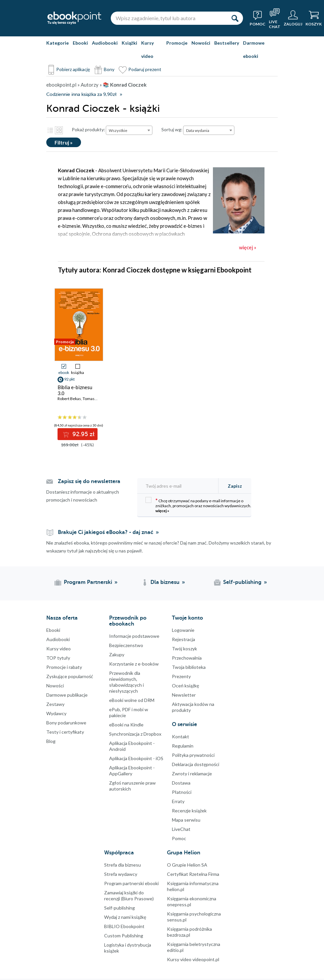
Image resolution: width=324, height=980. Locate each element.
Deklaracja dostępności (196, 764)
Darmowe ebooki (254, 49)
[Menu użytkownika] (293, 18)
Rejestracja (183, 639)
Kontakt (181, 736)
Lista (50, 130)
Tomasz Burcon (97, 399)
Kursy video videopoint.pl (193, 959)
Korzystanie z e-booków (134, 664)
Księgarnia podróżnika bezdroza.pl (189, 932)
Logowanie (183, 630)
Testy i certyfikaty (65, 732)
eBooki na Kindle (126, 725)
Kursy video (147, 49)
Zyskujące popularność (70, 676)
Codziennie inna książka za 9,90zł (81, 94)
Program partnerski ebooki (131, 883)
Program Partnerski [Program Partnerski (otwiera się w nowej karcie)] (88, 582)
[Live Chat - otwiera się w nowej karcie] (275, 18)
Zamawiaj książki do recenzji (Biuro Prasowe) (129, 896)
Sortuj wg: (172, 129)
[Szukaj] (235, 18)
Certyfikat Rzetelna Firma (193, 874)
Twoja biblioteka (189, 667)
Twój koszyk (184, 649)
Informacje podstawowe (134, 636)
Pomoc (179, 838)
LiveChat (181, 829)
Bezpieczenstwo (126, 645)
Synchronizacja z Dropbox (135, 734)
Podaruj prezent (145, 69)
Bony (109, 69)
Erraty (178, 801)
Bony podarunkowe (66, 723)
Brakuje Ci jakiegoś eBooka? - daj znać (106, 532)
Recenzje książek (189, 811)
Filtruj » (64, 142)
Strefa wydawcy (121, 874)
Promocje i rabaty (64, 667)
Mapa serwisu (186, 820)
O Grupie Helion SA (187, 865)
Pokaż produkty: (88, 129)
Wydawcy (56, 713)
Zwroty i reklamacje (192, 774)
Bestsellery (227, 43)
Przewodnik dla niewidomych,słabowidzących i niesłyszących (126, 682)
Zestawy (55, 704)
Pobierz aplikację (73, 69)
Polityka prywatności (193, 755)
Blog (51, 741)
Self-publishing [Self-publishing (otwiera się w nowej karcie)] (242, 582)
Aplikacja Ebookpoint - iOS (136, 758)
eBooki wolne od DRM (132, 700)
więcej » (162, 511)
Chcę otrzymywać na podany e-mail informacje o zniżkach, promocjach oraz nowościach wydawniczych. (198, 505)
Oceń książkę (185, 686)
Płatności (182, 792)
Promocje (177, 43)
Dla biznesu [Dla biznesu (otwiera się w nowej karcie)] (165, 582)
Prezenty (181, 676)
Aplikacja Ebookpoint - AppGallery (132, 771)
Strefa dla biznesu (122, 865)
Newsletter (184, 695)
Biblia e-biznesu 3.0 (75, 390)
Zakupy (117, 654)
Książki (129, 43)
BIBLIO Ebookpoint (124, 926)
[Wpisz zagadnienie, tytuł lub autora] (169, 18)
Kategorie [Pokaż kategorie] (58, 43)
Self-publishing (120, 908)
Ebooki (80, 43)
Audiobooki (105, 43)
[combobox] (129, 130)
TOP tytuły (58, 658)
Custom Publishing (124, 936)
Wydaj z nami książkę (125, 917)
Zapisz (235, 486)
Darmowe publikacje (67, 695)
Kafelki (59, 130)
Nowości (201, 43)
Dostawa (181, 783)
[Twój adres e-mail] (180, 486)
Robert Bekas (69, 399)
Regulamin (183, 746)
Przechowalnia (187, 658)
